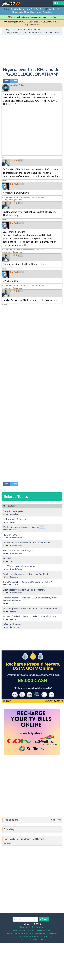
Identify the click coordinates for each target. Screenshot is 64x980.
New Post (30, 9)
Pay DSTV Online (32, 933)
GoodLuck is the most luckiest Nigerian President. (26, 574)
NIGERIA (7, 558)
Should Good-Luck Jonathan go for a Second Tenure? (27, 543)
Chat (32, 12)
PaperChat (43, 933)
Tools (39, 12)
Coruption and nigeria (13, 511)
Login (22, 9)
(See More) (7, 843)
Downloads (18, 12)
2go (12, 561)
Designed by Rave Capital (32, 927)
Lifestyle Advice (16, 538)
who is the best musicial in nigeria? (18, 550)
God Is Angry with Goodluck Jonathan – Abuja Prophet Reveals (32, 608)
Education (14, 514)
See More (56, 820)
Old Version (27, 930)
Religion (13, 611)
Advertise (47, 12)
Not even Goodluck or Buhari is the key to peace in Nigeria (29, 616)
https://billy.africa (32, 24)
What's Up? (54, 9)
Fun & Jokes (15, 627)
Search (44, 919)
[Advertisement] (25, 49)
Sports (13, 522)
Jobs (12, 603)
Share (6, 81)
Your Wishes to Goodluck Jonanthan (19, 566)
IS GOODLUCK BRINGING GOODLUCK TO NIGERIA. (28, 582)
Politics (13, 619)
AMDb (23, 933)
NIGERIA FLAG (10, 535)
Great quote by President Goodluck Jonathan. (24, 590)
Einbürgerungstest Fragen (33, 939)
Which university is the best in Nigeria (20, 527)
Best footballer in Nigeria (15, 519)
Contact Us (41, 930)
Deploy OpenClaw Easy (28, 936)
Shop (27, 12)
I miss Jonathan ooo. (12, 624)
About (34, 930)
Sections (40, 9)
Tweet (14, 81)
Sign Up (14, 9)
